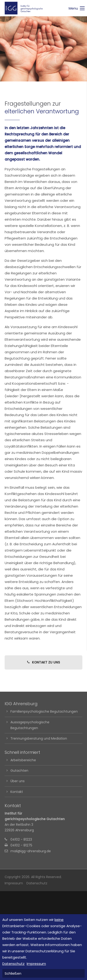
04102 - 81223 (21, 839)
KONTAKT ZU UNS (43, 662)
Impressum (14, 883)
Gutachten (19, 771)
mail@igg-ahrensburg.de (31, 851)
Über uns (18, 781)
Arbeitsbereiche (23, 760)
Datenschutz (37, 883)
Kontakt (17, 792)
